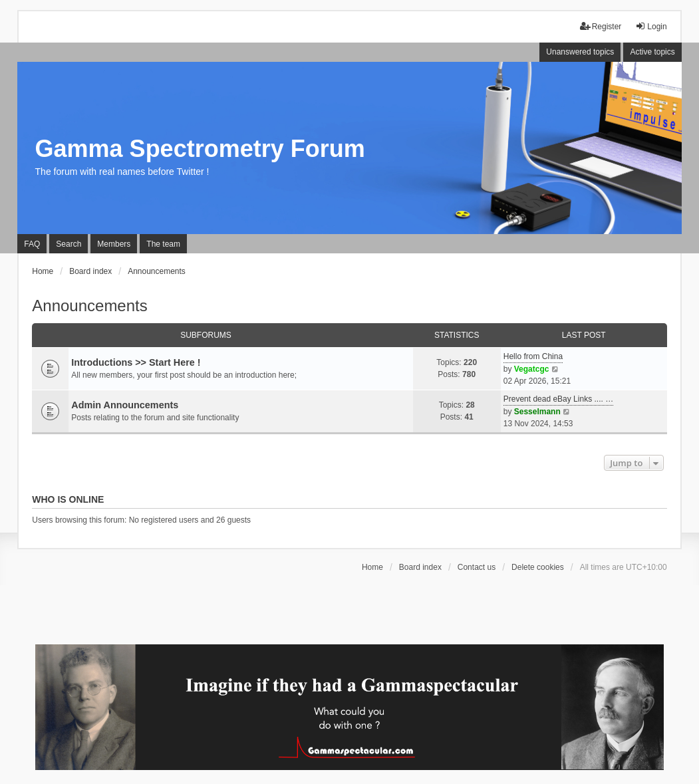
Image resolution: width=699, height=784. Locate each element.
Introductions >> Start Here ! (136, 362)
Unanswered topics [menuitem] (580, 52)
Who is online (68, 499)
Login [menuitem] (651, 26)
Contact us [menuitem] (477, 567)
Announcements (89, 306)
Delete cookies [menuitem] (538, 567)
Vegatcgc (532, 369)
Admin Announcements (125, 405)
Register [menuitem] (601, 26)
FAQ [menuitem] (32, 244)
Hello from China (533, 356)
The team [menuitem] (163, 244)
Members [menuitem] (114, 244)
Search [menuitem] (69, 244)
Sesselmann (537, 412)
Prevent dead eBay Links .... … (558, 399)
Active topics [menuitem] (652, 52)
